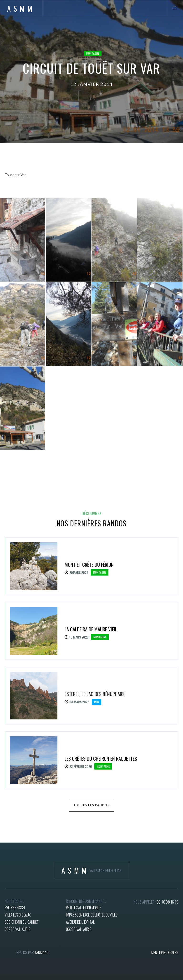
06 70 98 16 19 (168, 902)
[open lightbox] (23, 240)
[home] (21, 8)
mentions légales (165, 953)
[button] (175, 8)
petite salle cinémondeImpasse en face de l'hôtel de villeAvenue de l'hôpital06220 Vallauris (92, 918)
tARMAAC (41, 953)
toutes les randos (91, 805)
